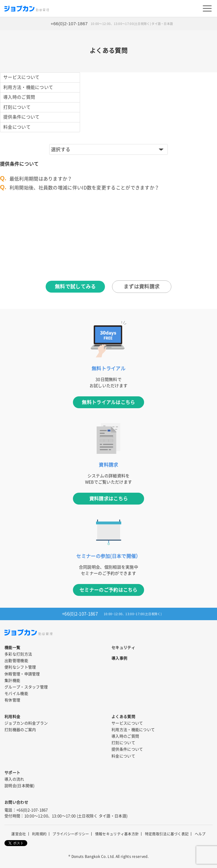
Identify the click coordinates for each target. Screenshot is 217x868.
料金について (17, 127)
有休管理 (12, 700)
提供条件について (21, 117)
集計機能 (12, 680)
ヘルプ (200, 834)
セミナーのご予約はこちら (108, 590)
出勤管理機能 (16, 661)
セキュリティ (123, 648)
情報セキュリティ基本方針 (117, 834)
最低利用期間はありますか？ (41, 179)
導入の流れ (14, 779)
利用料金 (12, 717)
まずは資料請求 (142, 287)
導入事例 (119, 658)
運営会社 (19, 834)
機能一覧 (12, 648)
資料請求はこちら (108, 499)
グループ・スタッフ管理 (26, 687)
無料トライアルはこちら (108, 402)
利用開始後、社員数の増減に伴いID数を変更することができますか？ (84, 188)
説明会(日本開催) (20, 786)
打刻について (17, 107)
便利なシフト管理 (20, 667)
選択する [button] (61, 149)
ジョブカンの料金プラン (26, 723)
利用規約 (39, 834)
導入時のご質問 (19, 97)
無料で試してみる (75, 287)
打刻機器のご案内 (20, 730)
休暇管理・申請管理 (22, 674)
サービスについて (21, 77)
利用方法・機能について (28, 87)
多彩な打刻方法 (18, 654)
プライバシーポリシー (71, 834)
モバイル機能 (16, 694)
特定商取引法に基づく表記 (167, 834)
